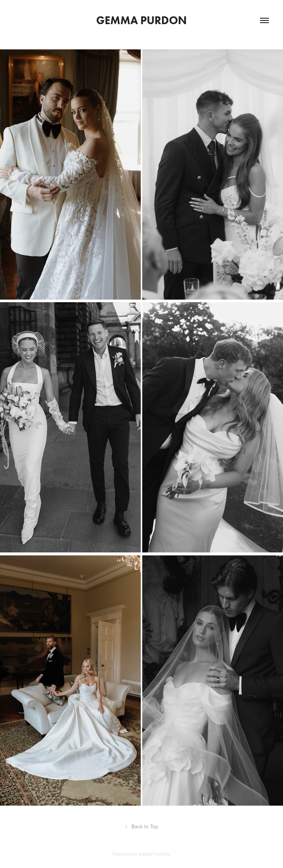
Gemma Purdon (141, 20)
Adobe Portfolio (154, 854)
